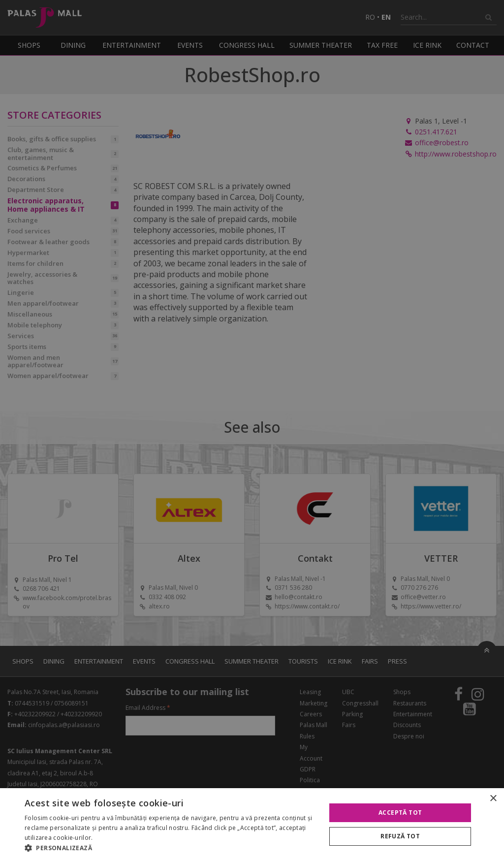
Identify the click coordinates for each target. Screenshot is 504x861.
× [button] (493, 799)
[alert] (252, 430)
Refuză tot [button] (400, 836)
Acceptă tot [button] (400, 813)
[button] (171, 848)
